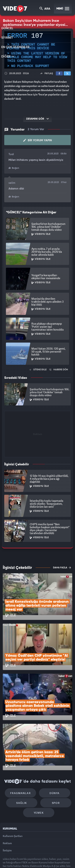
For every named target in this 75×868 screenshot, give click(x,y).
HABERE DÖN (59, 369)
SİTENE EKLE (38, 369)
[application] (37, 50)
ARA (45, 9)
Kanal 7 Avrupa (33, 855)
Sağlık (23, 771)
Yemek (39, 782)
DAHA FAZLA (62, 567)
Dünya (53, 760)
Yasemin (39, 862)
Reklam (7, 814)
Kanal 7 (6, 855)
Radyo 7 (20, 855)
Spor (55, 771)
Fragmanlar (22, 760)
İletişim (7, 822)
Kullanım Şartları (13, 805)
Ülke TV (44, 855)
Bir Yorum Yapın (38, 140)
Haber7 (63, 855)
